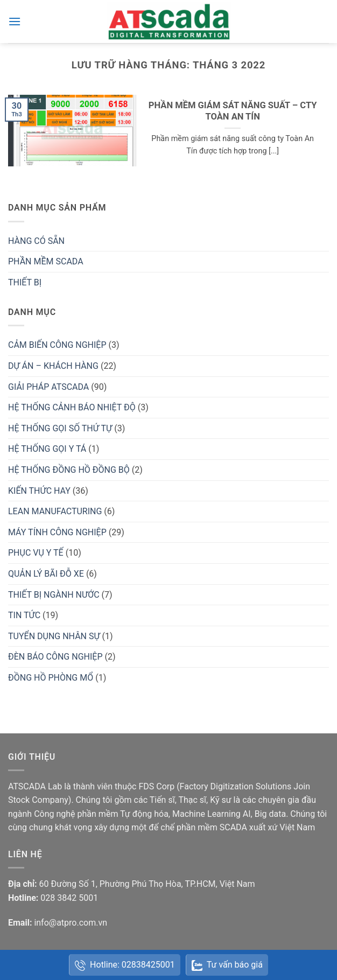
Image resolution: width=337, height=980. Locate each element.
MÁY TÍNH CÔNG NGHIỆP (57, 532)
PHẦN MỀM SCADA (46, 261)
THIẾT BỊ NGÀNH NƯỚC (54, 595)
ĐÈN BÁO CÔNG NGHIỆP (55, 657)
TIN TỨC (24, 615)
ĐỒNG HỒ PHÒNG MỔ (51, 678)
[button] (15, 21)
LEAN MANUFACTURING (55, 511)
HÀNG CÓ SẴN (36, 241)
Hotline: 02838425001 (125, 965)
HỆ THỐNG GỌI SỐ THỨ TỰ (60, 428)
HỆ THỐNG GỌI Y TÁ (47, 449)
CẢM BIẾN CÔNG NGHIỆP (57, 345)
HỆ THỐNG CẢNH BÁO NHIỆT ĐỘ (72, 407)
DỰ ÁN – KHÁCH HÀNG (53, 366)
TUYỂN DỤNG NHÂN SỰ (54, 636)
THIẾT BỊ (25, 282)
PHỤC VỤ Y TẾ (36, 553)
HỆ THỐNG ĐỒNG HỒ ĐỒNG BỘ (69, 470)
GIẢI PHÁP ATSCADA (48, 387)
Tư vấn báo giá (227, 965)
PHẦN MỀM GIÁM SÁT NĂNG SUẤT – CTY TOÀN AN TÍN (233, 111)
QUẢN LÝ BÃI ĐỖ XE (46, 574)
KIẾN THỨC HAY (39, 491)
